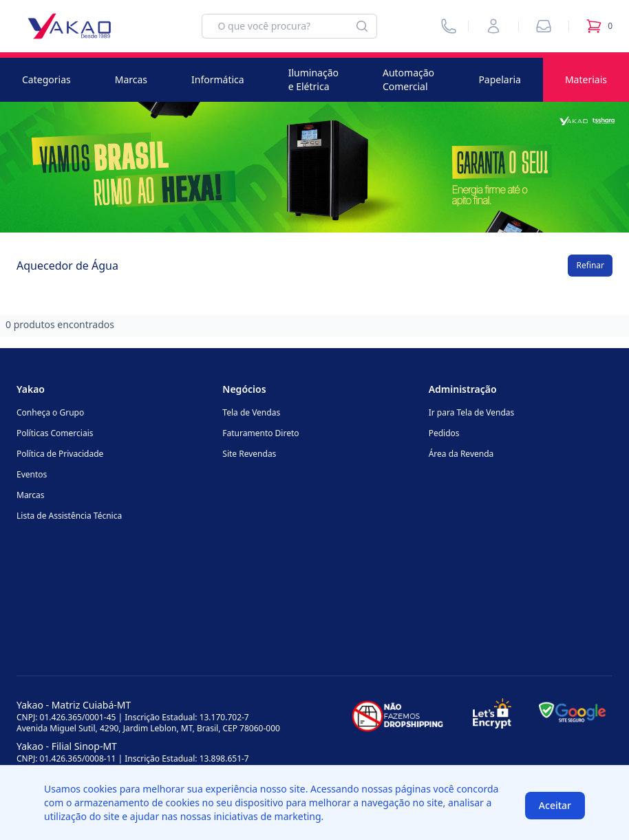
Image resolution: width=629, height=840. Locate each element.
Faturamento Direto (260, 433)
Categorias (46, 79)
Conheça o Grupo (50, 412)
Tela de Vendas (251, 412)
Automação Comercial (408, 79)
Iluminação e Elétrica (313, 79)
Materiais (586, 79)
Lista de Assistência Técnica (69, 516)
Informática (218, 79)
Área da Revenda (461, 454)
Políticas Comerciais (55, 433)
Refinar (590, 265)
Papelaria (500, 79)
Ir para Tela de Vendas (472, 412)
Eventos (32, 474)
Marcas (131, 79)
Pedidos (444, 433)
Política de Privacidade (60, 454)
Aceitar (555, 805)
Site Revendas (249, 454)
